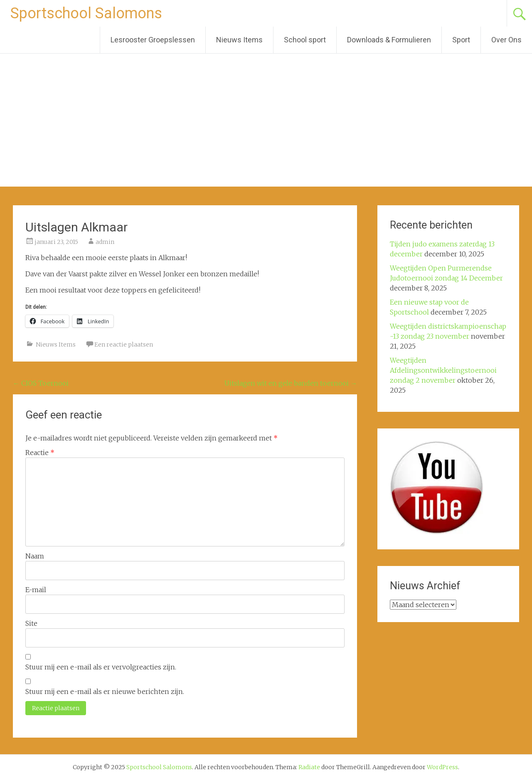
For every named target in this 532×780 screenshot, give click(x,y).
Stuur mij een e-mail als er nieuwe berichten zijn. (105, 691)
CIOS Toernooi (41, 383)
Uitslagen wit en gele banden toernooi (291, 383)
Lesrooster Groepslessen (153, 40)
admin (105, 242)
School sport (305, 40)
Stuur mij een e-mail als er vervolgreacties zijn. (101, 667)
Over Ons (506, 40)
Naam (35, 556)
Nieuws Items (239, 40)
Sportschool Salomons (86, 13)
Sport (461, 40)
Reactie (40, 453)
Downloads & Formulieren (389, 40)
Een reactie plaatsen (124, 344)
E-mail (36, 590)
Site (31, 623)
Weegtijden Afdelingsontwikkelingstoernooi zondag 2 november (443, 370)
